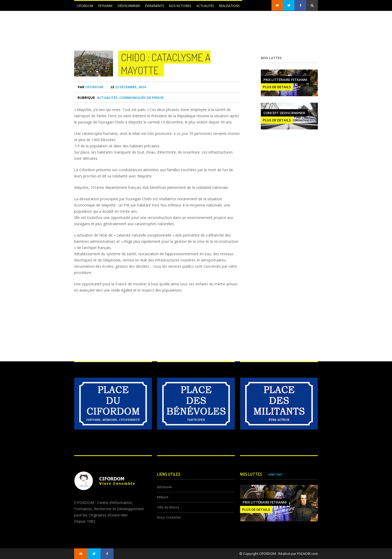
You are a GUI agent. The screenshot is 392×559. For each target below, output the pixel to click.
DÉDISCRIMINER (129, 6)
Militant (163, 497)
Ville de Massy (168, 507)
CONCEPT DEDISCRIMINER (284, 113)
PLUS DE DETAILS (277, 87)
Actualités (205, 6)
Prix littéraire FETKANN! (285, 80)
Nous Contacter (169, 517)
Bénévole (164, 487)
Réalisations (229, 6)
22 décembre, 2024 (128, 87)
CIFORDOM (85, 6)
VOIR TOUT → (277, 475)
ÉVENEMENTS (155, 6)
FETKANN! (105, 6)
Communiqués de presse (142, 98)
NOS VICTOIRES (180, 6)
